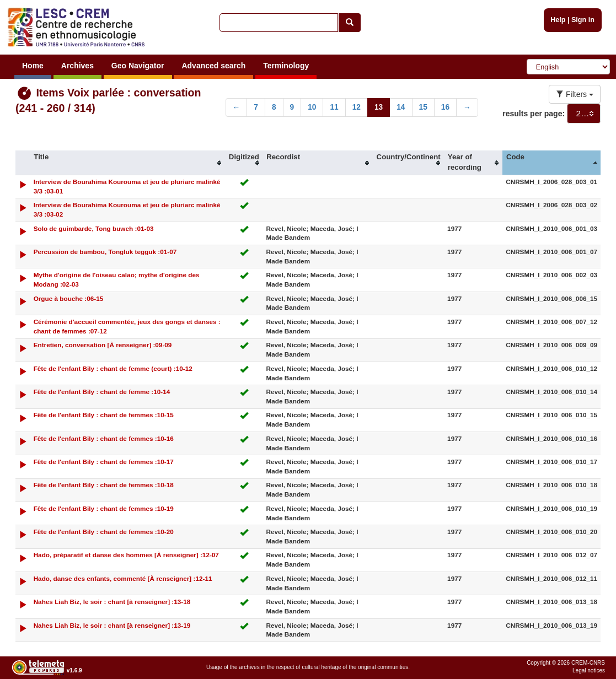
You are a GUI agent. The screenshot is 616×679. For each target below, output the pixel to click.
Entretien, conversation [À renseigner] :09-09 (103, 345)
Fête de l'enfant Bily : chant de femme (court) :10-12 (113, 368)
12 (357, 107)
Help (558, 20)
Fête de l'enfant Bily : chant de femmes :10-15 (104, 415)
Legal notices (589, 670)
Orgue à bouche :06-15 (69, 298)
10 (312, 107)
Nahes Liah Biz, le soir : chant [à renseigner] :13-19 (112, 625)
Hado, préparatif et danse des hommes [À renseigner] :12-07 (126, 555)
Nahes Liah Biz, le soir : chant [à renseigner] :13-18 (112, 602)
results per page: (534, 114)
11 (334, 107)
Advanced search (213, 66)
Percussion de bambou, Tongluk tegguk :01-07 (105, 252)
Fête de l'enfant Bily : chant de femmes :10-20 (104, 532)
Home (33, 66)
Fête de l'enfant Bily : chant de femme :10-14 (102, 392)
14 (401, 107)
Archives (77, 66)
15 (423, 107)
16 (445, 107)
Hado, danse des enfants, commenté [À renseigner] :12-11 (123, 578)
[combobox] (584, 114)
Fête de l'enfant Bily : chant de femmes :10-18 (104, 485)
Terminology (286, 66)
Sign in (583, 20)
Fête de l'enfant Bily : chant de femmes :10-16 (104, 438)
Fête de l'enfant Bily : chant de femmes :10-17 (104, 462)
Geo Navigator (138, 66)
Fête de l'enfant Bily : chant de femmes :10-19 (104, 508)
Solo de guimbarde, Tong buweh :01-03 (94, 228)
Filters (575, 94)
